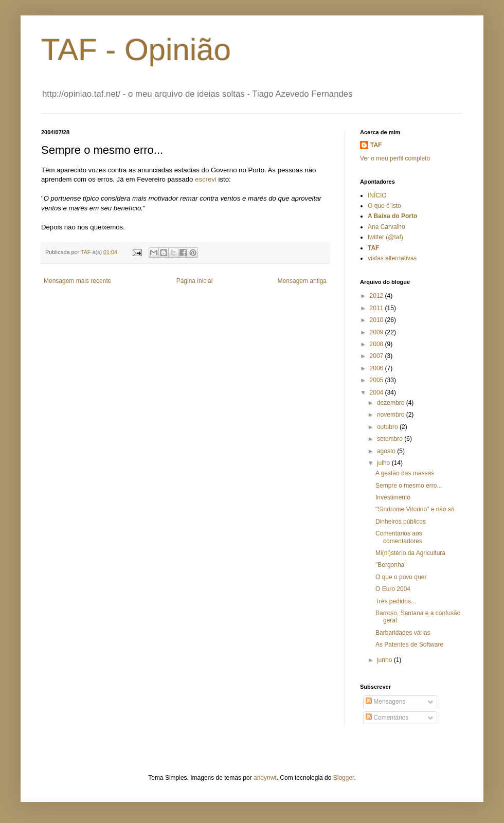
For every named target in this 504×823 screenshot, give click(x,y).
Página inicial (195, 281)
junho (385, 660)
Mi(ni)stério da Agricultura (410, 553)
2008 (377, 344)
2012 (377, 296)
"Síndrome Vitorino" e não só (415, 509)
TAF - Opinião (136, 50)
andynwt (265, 778)
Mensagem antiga (302, 281)
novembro (392, 415)
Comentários (387, 718)
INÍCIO (377, 195)
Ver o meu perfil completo (395, 158)
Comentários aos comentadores (399, 537)
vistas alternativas (392, 258)
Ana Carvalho (386, 227)
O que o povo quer (401, 577)
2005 (377, 380)
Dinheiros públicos (401, 522)
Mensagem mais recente (77, 281)
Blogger (344, 778)
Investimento (393, 497)
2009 (377, 332)
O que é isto (384, 206)
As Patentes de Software (409, 645)
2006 (377, 368)
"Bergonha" (391, 565)
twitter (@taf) (385, 237)
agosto (387, 451)
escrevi (206, 179)
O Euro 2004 (393, 589)
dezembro (392, 403)
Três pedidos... (396, 601)
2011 (377, 308)
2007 (377, 356)
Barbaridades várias (403, 633)
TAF (376, 145)
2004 (377, 392)
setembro (391, 439)
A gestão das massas (405, 473)
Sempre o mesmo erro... (409, 486)
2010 (377, 320)
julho (384, 463)
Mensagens (385, 702)
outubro (388, 427)
